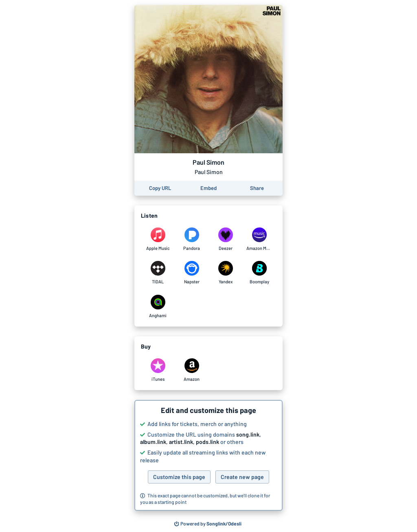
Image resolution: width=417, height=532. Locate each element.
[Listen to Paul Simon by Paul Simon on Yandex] (225, 273)
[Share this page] (257, 188)
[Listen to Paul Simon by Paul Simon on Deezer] (225, 239)
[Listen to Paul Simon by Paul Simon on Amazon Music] (259, 239)
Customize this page (179, 477)
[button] (208, 455)
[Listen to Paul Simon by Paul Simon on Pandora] (192, 239)
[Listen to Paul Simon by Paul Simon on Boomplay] (259, 273)
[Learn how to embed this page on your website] (208, 188)
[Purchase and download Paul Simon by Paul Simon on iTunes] (158, 370)
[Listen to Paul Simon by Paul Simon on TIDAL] (158, 273)
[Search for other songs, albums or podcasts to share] (208, 524)
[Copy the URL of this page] (160, 188)
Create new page (242, 477)
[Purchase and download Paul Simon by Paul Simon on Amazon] (192, 370)
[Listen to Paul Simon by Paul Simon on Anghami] (158, 307)
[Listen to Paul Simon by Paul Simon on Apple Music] (158, 239)
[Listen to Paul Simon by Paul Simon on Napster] (192, 273)
